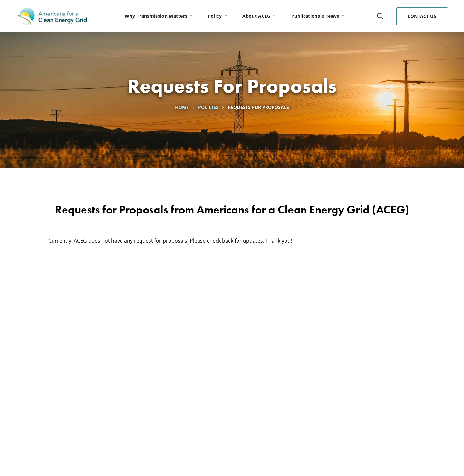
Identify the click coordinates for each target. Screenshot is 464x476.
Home (182, 107)
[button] (380, 16)
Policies (208, 107)
